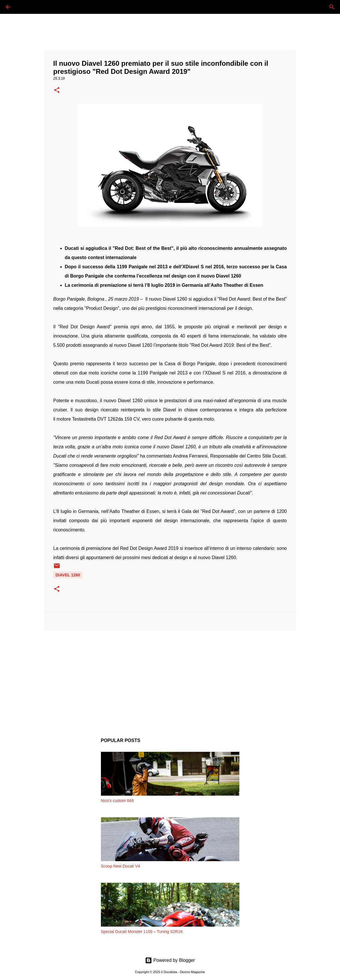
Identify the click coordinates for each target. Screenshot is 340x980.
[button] (57, 91)
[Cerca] (24, 7)
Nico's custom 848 (117, 801)
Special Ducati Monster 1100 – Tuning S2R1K (142, 932)
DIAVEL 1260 (68, 575)
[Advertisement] (170, 680)
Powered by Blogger (170, 960)
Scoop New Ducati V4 (121, 866)
